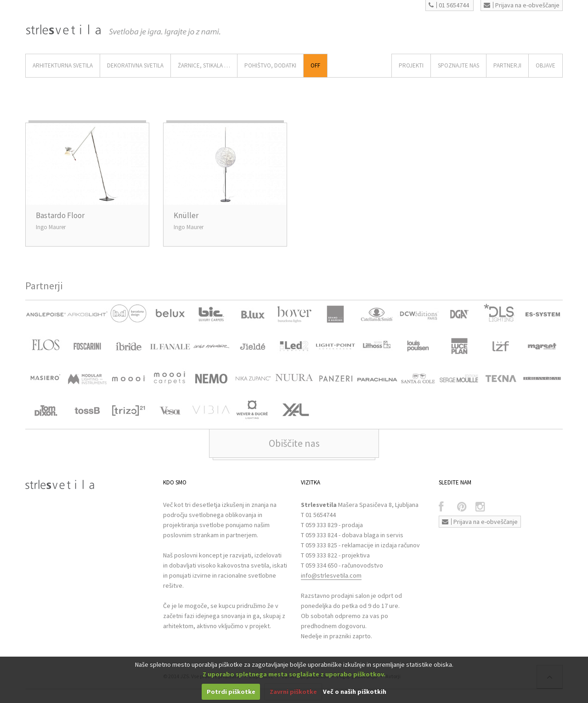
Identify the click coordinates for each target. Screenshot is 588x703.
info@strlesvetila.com (331, 575)
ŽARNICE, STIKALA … (204, 65)
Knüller (186, 215)
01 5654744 (449, 5)
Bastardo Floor (60, 215)
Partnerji (507, 65)
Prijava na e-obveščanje (522, 5)
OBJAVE (546, 65)
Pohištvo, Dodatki (270, 65)
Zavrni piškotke (293, 692)
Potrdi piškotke (231, 692)
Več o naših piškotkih (355, 692)
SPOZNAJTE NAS (458, 65)
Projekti (411, 65)
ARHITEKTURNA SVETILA (63, 65)
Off (315, 65)
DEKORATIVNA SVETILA (135, 65)
